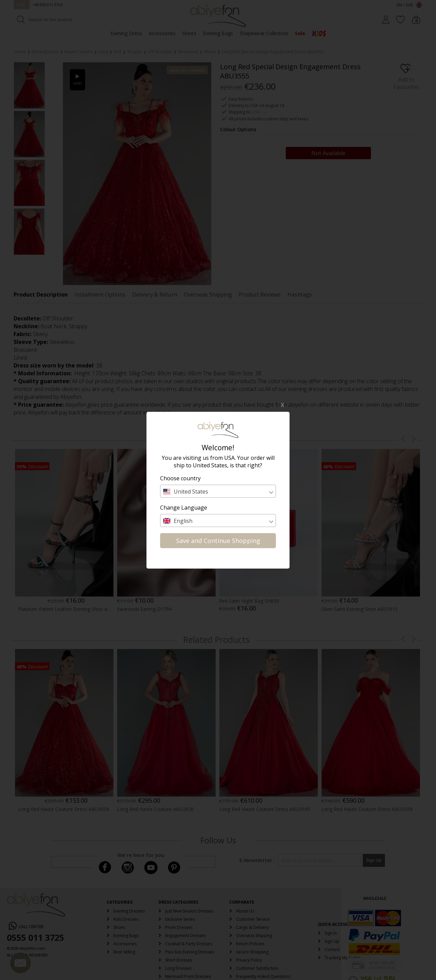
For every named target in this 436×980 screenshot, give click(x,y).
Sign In (331, 933)
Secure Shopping (252, 952)
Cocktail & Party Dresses (189, 944)
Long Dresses (178, 968)
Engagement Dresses (185, 936)
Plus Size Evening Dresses (190, 952)
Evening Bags (218, 33)
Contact (332, 949)
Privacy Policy (249, 960)
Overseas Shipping (254, 936)
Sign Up (332, 941)
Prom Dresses (179, 927)
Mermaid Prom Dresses (188, 976)
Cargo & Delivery (252, 927)
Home (20, 52)
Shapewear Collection (264, 33)
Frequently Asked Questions (263, 976)
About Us (245, 911)
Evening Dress (126, 33)
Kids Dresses (126, 919)
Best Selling (124, 952)
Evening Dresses (129, 911)
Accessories (162, 33)
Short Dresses (179, 960)
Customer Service (253, 919)
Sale (300, 33)
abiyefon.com (32, 948)
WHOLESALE (375, 898)
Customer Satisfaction (257, 968)
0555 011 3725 (35, 937)
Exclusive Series (180, 919)
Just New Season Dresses (189, 911)
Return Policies (250, 944)
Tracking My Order (342, 958)
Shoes (189, 33)
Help (22, 5)
